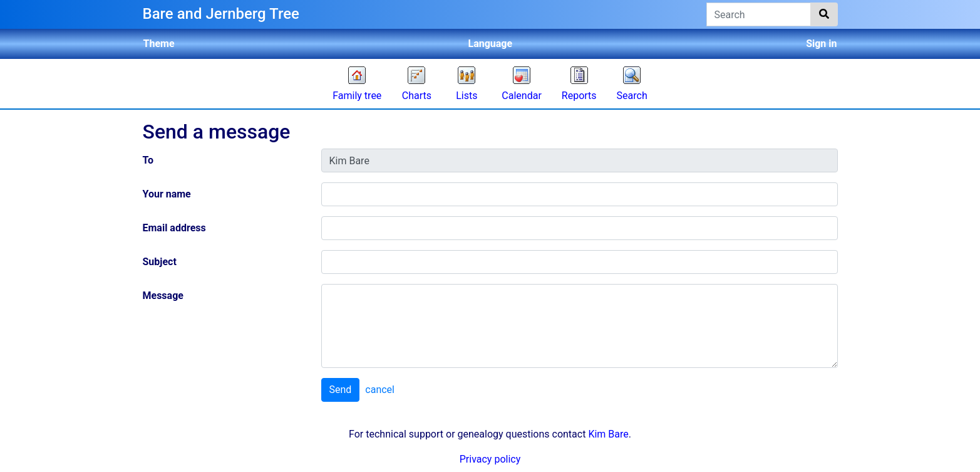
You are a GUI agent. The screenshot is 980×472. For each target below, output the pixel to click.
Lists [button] (467, 96)
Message (163, 296)
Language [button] (491, 44)
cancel (380, 390)
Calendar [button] (521, 96)
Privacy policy (490, 459)
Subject (160, 262)
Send (341, 390)
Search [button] (632, 96)
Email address (174, 228)
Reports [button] (579, 96)
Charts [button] (417, 96)
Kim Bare (608, 434)
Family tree (357, 96)
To (148, 160)
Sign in (821, 44)
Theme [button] (159, 44)
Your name (167, 194)
